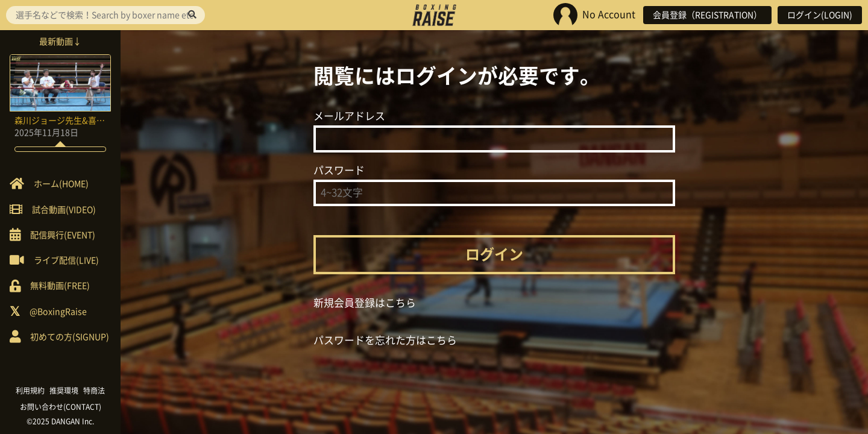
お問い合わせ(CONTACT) (61, 407)
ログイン (494, 254)
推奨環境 (64, 391)
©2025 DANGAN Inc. (60, 421)
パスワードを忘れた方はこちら (385, 340)
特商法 (94, 391)
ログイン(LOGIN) (820, 15)
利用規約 (30, 391)
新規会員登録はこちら (365, 303)
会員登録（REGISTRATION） (707, 15)
